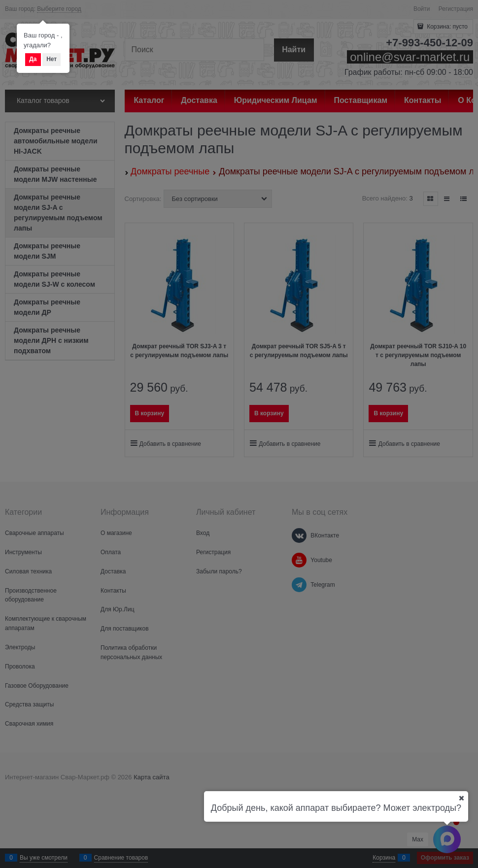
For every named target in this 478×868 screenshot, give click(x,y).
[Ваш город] (461, 798)
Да (33, 59)
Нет (51, 59)
